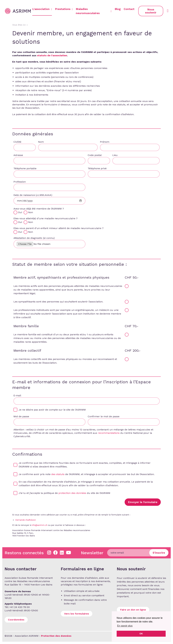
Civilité (17, 142)
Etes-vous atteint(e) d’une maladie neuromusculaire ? (45, 218)
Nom (41, 142)
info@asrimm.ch (39, 525)
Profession (20, 182)
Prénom (105, 142)
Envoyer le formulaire (143, 502)
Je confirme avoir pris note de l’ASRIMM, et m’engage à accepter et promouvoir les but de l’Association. (87, 474)
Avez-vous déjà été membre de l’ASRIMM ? (39, 209)
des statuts (58, 474)
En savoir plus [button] (125, 626)
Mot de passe (21, 416)
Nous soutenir (151, 11)
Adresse (18, 155)
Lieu (115, 155)
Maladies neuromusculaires (94, 11)
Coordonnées (16, 620)
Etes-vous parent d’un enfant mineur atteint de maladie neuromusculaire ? (58, 228)
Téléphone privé (97, 168)
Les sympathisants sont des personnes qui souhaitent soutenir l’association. (58, 302)
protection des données (72, 493)
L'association (42, 9)
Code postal (95, 155)
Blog (118, 9)
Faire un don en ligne (133, 610)
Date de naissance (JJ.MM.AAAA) (33, 195)
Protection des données (56, 636)
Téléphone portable (25, 168)
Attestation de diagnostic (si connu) (34, 238)
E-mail (17, 395)
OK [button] (141, 634)
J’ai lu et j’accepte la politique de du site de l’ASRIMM (64, 493)
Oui (20, 212)
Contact (129, 9)
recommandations (109, 433)
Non (31, 212)
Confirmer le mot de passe (104, 416)
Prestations (64, 9)
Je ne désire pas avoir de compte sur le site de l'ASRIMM (52, 410)
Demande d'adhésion (26, 520)
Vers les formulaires (77, 614)
